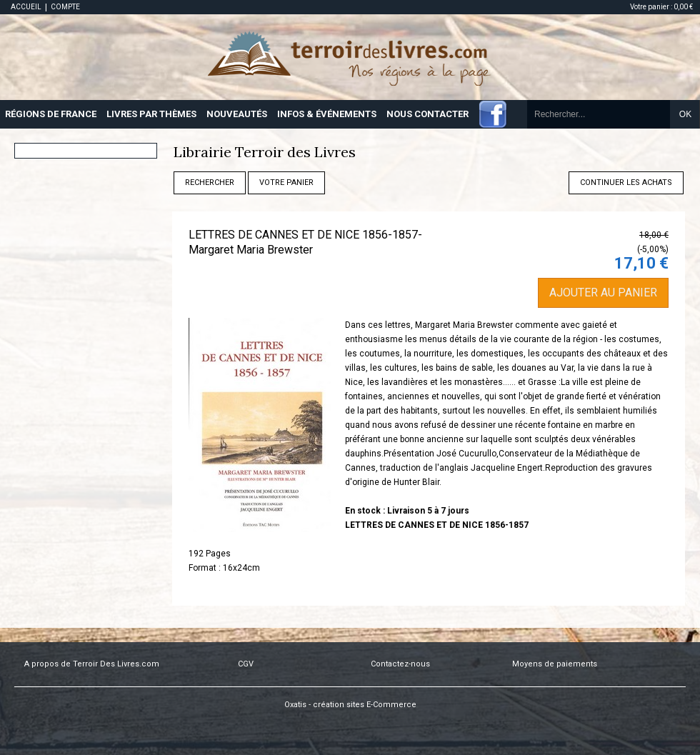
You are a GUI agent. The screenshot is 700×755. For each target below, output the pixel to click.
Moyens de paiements (555, 664)
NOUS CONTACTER (427, 114)
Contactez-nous (400, 664)
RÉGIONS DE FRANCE (51, 114)
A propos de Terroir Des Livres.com (92, 664)
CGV (246, 664)
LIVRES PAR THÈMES (151, 114)
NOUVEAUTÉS (237, 114)
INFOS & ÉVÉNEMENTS (327, 114)
